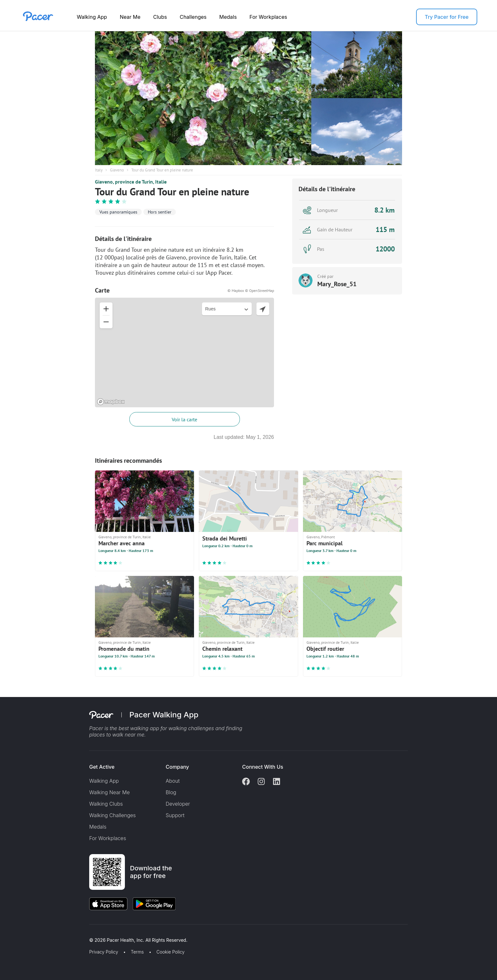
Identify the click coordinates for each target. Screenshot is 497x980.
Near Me (130, 17)
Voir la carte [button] (184, 419)
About (173, 781)
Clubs (160, 17)
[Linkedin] (277, 782)
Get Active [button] (102, 767)
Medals (228, 17)
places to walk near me (117, 735)
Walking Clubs (106, 804)
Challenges (193, 17)
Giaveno (117, 170)
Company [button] (177, 767)
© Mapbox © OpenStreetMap (251, 290)
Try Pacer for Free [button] (447, 17)
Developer (178, 804)
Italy (99, 170)
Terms (137, 952)
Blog (171, 792)
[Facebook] (246, 782)
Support (175, 815)
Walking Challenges (112, 815)
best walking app (140, 728)
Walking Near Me (109, 792)
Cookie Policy (170, 952)
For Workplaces (268, 17)
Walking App (92, 17)
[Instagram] (261, 782)
